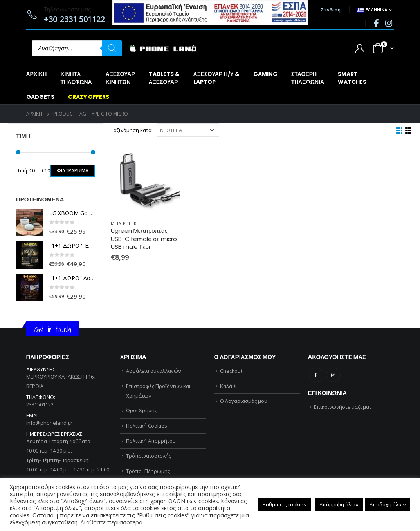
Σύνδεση (331, 10)
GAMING (265, 74)
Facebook (316, 375)
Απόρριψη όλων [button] (339, 504)
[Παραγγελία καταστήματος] (188, 130)
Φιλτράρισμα (73, 171)
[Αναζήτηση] (112, 48)
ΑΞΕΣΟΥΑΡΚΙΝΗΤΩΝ (120, 78)
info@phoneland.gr (49, 423)
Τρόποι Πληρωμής (148, 471)
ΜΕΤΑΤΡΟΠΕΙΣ (124, 223)
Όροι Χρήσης (142, 410)
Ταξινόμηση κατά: (132, 130)
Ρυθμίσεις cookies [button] (284, 504)
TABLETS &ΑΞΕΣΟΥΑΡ (164, 78)
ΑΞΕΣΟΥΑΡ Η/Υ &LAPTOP (216, 78)
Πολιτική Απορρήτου (151, 441)
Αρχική (37, 74)
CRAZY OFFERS (89, 97)
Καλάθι (228, 386)
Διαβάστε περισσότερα (111, 522)
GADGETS (40, 97)
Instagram (333, 375)
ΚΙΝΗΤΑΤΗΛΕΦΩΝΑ (76, 78)
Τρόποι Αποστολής (149, 456)
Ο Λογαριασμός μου (244, 401)
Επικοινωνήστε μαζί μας (343, 407)
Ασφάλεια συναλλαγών (153, 371)
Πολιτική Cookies (147, 426)
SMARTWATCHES (352, 78)
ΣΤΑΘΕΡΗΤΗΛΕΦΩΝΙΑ (308, 78)
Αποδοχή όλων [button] (388, 504)
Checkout (231, 371)
